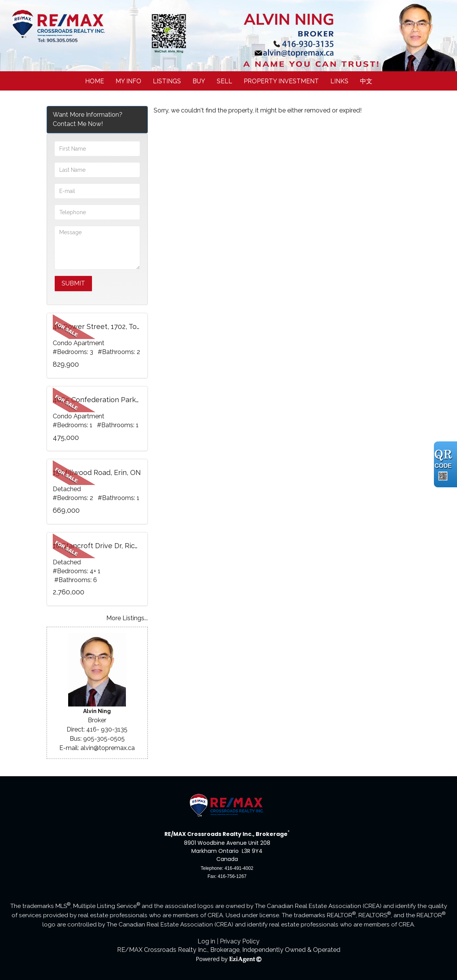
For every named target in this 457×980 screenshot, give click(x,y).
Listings (167, 81)
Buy (199, 81)
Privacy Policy (240, 941)
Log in (206, 941)
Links (339, 81)
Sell (224, 81)
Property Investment (281, 81)
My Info (128, 81)
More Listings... (127, 618)
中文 (366, 81)
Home (95, 81)
